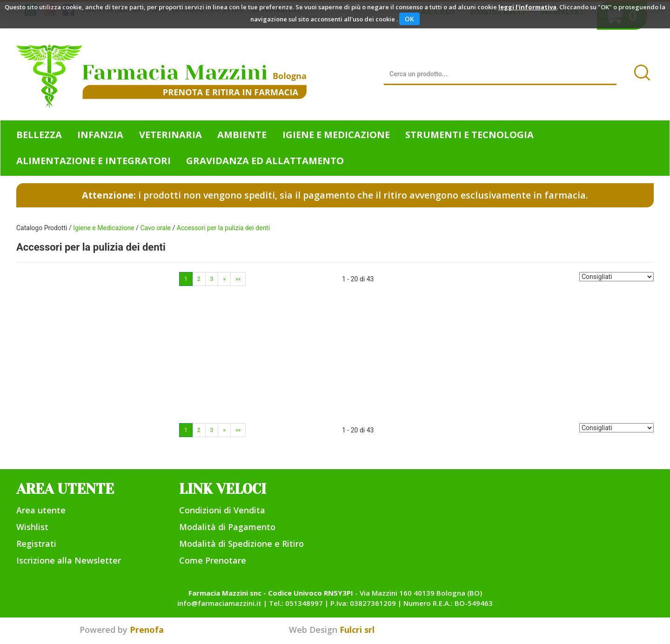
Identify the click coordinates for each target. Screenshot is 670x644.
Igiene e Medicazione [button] (336, 135)
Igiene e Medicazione (104, 228)
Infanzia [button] (100, 135)
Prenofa (147, 630)
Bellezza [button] (39, 135)
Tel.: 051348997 (296, 603)
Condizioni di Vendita (222, 510)
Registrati (36, 544)
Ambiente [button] (242, 135)
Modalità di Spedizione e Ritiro (241, 544)
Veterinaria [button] (171, 135)
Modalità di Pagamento (227, 527)
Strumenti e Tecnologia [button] (469, 135)
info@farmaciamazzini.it (219, 603)
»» (238, 279)
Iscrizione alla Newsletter (69, 560)
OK (409, 19)
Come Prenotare (213, 560)
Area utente (41, 510)
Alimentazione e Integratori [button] (94, 161)
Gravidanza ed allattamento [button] (265, 161)
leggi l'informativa (527, 7)
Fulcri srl (357, 630)
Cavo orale (155, 228)
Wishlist (32, 527)
